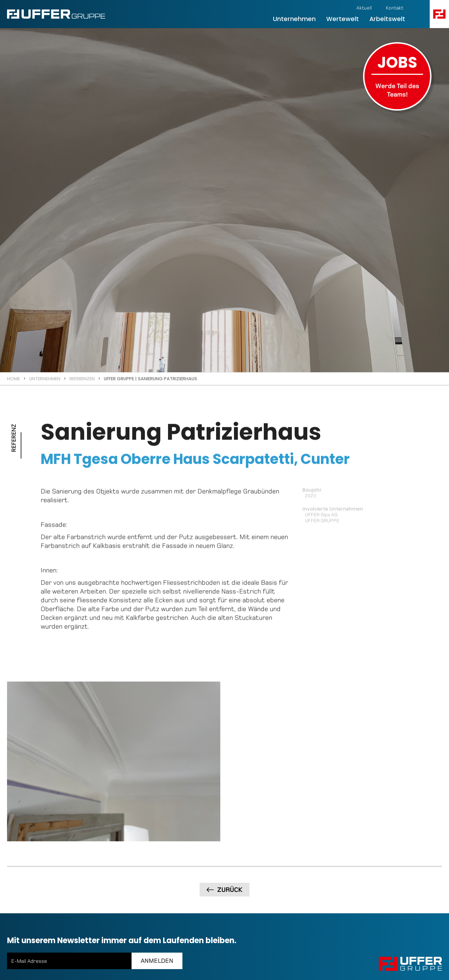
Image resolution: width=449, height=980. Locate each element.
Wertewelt (343, 19)
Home (14, 379)
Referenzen (82, 379)
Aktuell (364, 8)
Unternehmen (294, 19)
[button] (439, 14)
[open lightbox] (114, 667)
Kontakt (395, 8)
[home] (56, 14)
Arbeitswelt (387, 19)
